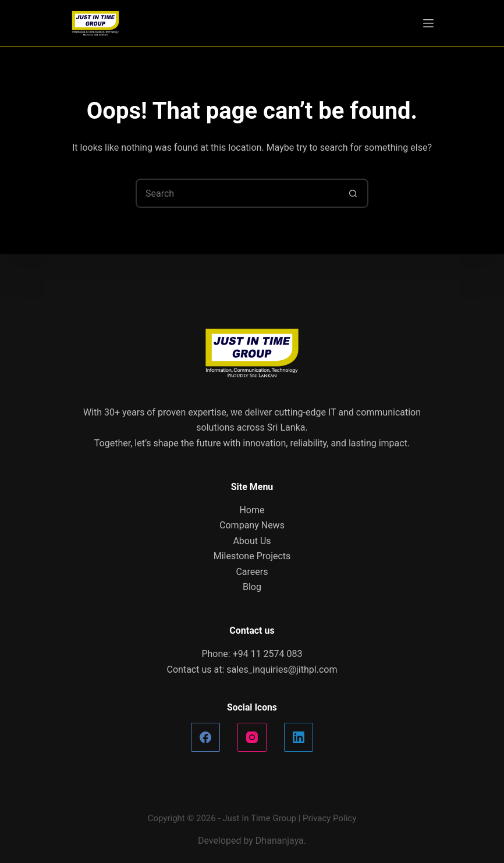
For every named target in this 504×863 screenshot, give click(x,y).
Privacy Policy (329, 818)
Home (252, 510)
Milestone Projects (252, 556)
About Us (252, 541)
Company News (252, 525)
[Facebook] (205, 737)
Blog (252, 587)
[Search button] (354, 193)
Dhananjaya (280, 841)
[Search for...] (237, 193)
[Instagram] (252, 737)
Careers (252, 572)
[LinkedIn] (299, 737)
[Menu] (428, 23)
